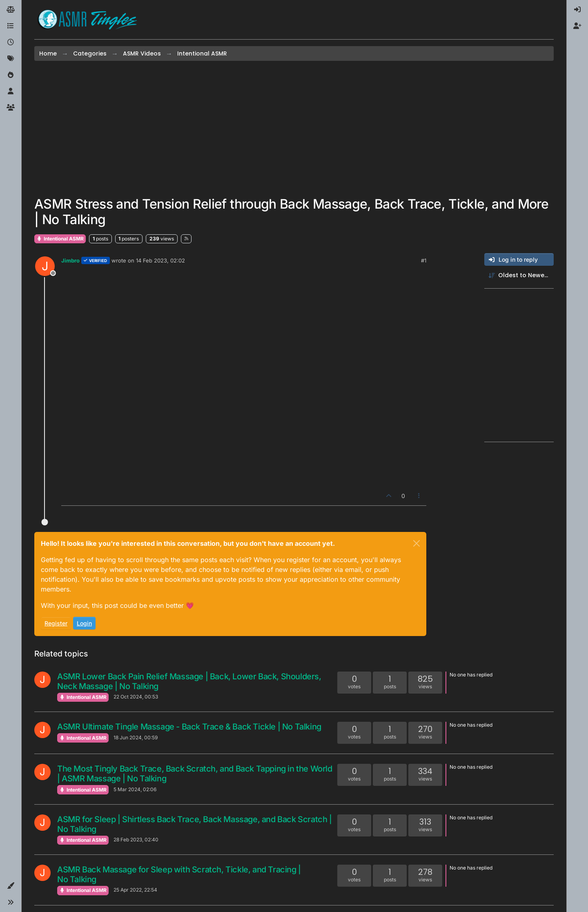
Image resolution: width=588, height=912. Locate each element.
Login (84, 623)
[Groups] (11, 108)
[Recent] (11, 42)
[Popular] (11, 75)
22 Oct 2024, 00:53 (136, 697)
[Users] (11, 91)
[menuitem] (577, 10)
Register (56, 623)
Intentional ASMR (60, 239)
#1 (424, 260)
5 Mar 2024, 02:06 (135, 789)
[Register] (577, 26)
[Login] (577, 10)
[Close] (416, 543)
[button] (11, 886)
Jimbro (70, 260)
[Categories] (11, 26)
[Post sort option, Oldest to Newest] (519, 275)
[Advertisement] (294, 129)
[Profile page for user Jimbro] (45, 266)
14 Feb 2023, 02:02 (160, 260)
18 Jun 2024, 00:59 (136, 737)
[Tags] (11, 59)
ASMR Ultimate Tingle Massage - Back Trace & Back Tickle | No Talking (189, 727)
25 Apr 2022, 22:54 (135, 890)
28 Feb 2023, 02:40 (136, 840)
